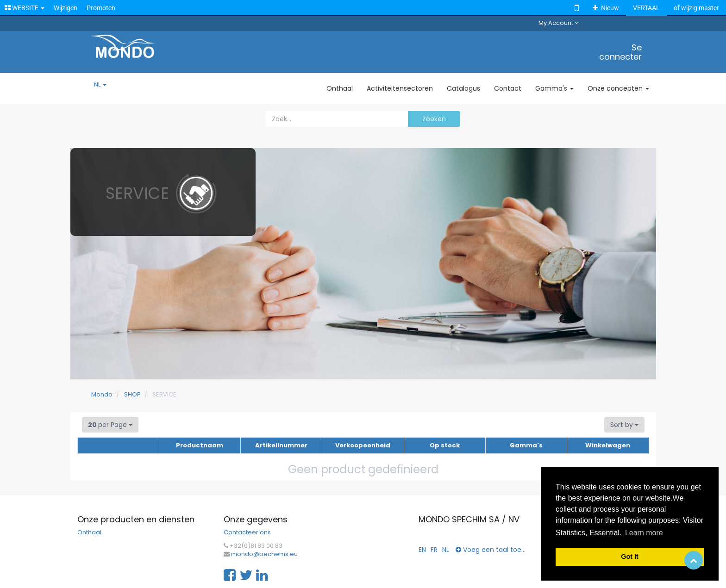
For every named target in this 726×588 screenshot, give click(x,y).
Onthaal (89, 532)
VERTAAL (646, 8)
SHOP (132, 394)
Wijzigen (66, 8)
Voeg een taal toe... (491, 550)
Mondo (102, 394)
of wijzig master (696, 8)
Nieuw (606, 8)
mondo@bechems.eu (264, 554)
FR (434, 550)
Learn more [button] (644, 533)
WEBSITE (25, 8)
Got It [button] (630, 557)
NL (100, 85)
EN (422, 550)
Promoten (101, 8)
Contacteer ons (247, 532)
